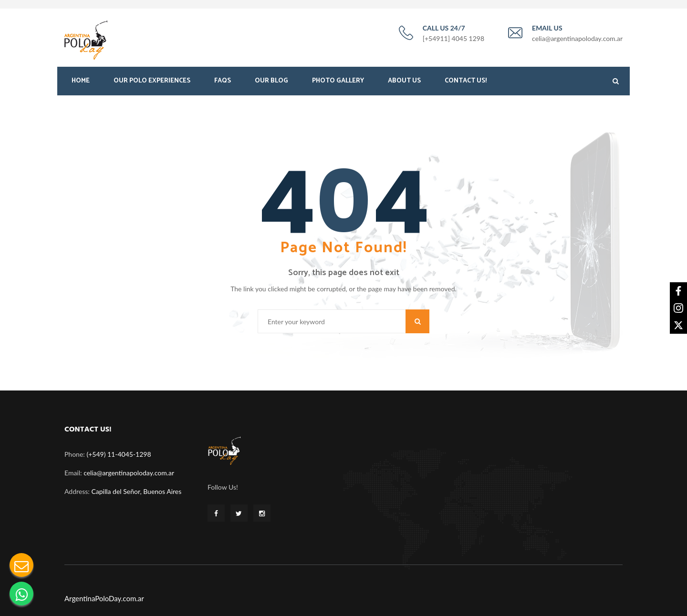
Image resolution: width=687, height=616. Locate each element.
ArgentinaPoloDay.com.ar (104, 595)
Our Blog (271, 85)
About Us (404, 85)
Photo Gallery (338, 85)
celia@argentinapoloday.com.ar (129, 470)
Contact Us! (466, 85)
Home (81, 85)
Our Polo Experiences (152, 85)
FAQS (223, 85)
